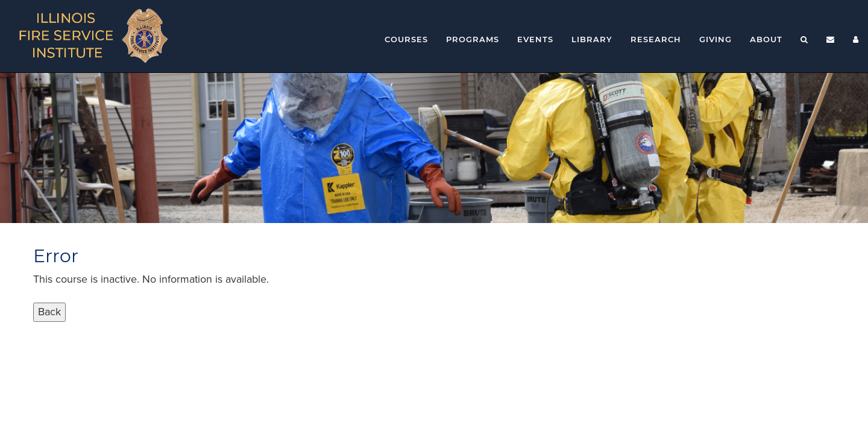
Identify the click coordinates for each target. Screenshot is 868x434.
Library (592, 39)
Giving (715, 39)
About (766, 39)
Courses (406, 39)
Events (535, 39)
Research (656, 39)
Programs (473, 39)
